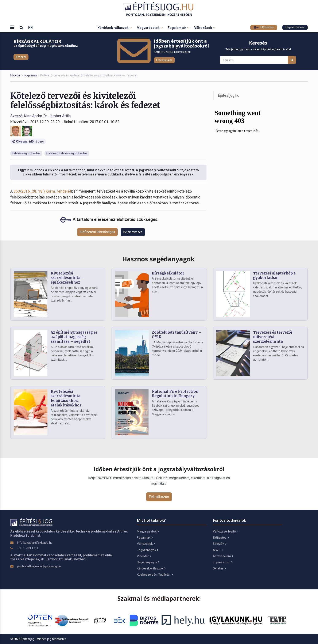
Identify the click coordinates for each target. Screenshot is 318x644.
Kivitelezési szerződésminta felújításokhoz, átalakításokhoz (66, 398)
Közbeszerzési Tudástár (155, 575)
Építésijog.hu (229, 95)
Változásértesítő (225, 531)
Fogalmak (30, 75)
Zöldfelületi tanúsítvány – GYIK (177, 335)
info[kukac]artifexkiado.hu (35, 543)
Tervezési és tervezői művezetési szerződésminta (273, 337)
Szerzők (220, 544)
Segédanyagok (148, 562)
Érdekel (21, 57)
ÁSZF (218, 550)
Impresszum (223, 562)
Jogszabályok (148, 550)
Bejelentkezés (295, 27)
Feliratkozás (164, 60)
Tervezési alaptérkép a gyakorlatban (274, 276)
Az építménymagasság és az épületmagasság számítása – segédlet (74, 337)
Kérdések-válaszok (115, 28)
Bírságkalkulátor (168, 273)
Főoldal (15, 75)
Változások (205, 28)
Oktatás (219, 568)
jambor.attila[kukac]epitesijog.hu (39, 566)
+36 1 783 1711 (28, 548)
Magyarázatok (150, 28)
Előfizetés (264, 27)
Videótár (144, 556)
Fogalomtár (178, 28)
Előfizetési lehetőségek (97, 232)
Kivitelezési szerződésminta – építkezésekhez (67, 278)
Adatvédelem (223, 556)
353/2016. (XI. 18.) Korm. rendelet (42, 191)
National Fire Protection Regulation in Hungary (175, 394)
